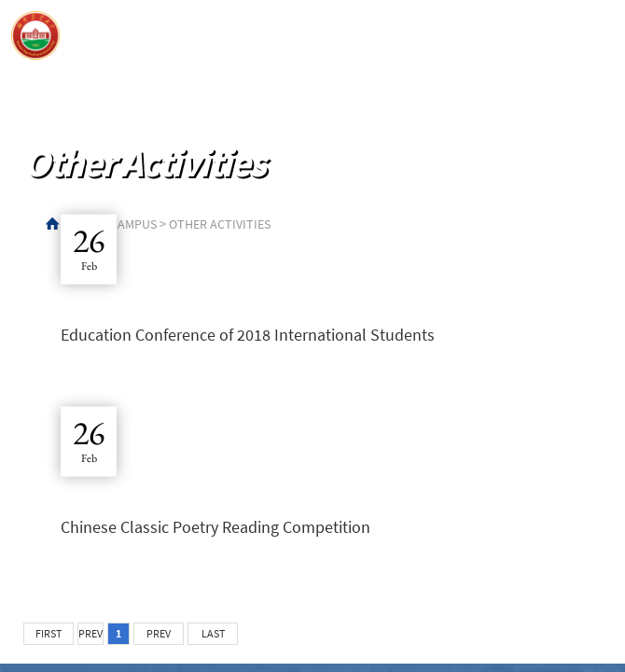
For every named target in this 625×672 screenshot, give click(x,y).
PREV (90, 633)
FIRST (49, 633)
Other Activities (220, 224)
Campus (133, 224)
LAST (213, 633)
